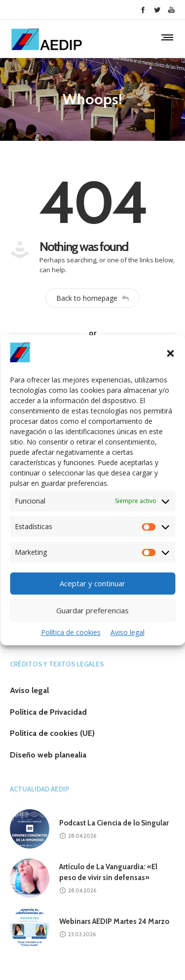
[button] (170, 353)
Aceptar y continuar (92, 583)
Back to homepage (92, 298)
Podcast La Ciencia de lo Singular (114, 823)
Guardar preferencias (92, 610)
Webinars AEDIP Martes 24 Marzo (114, 921)
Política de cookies (71, 632)
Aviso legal (128, 632)
